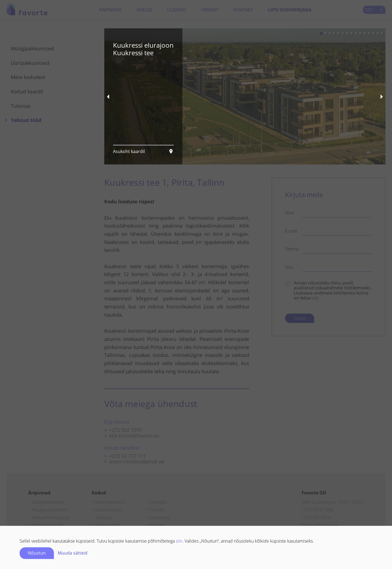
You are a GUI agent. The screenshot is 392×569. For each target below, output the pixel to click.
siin (179, 538)
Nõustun (37, 550)
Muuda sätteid (73, 550)
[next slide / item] (382, 96)
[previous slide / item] (108, 96)
